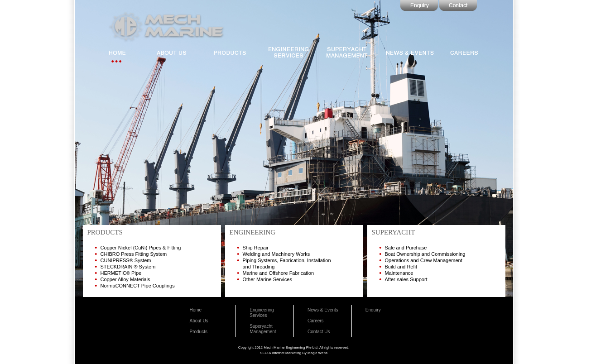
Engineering (262, 310)
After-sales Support (406, 279)
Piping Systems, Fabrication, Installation (287, 260)
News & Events (323, 310)
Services (258, 315)
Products (199, 332)
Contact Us (319, 332)
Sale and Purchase (406, 248)
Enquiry (373, 310)
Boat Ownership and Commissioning (425, 254)
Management (263, 332)
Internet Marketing (287, 353)
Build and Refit (401, 267)
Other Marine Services (267, 279)
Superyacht (261, 326)
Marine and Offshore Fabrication (279, 273)
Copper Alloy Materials (125, 279)
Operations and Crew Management (424, 260)
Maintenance (399, 273)
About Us (199, 321)
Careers (316, 321)
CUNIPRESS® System (126, 260)
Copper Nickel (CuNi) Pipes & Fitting (141, 248)
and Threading (259, 267)
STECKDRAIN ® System (128, 267)
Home (196, 310)
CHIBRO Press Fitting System (134, 254)
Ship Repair (256, 248)
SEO (264, 353)
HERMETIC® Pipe (121, 273)
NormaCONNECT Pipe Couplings (138, 286)
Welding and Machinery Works (276, 254)
